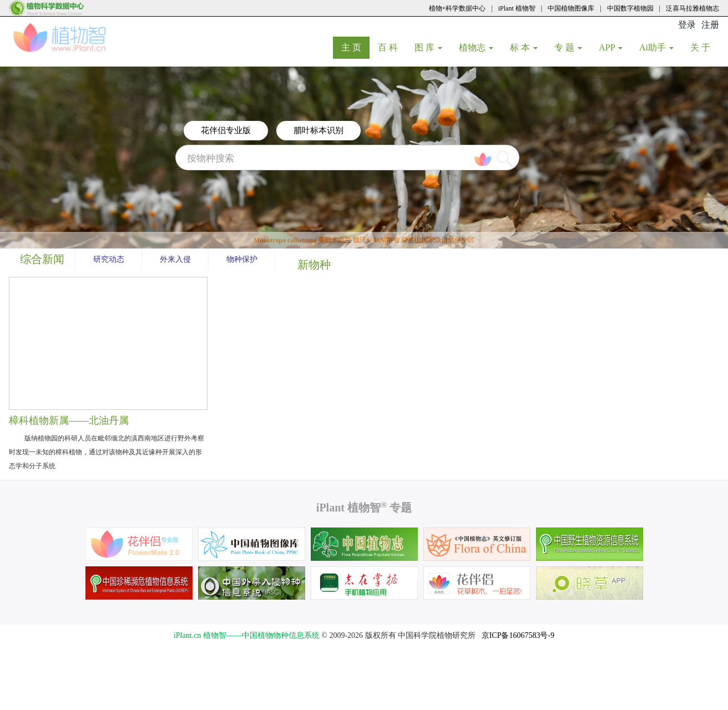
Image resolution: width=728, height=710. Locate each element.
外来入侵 (175, 259)
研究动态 (109, 259)
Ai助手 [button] (656, 47)
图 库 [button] (428, 47)
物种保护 (242, 259)
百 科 (392, 47)
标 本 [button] (524, 47)
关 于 (704, 47)
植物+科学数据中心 (457, 8)
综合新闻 (42, 259)
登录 (687, 25)
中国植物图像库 (571, 8)
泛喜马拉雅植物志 (692, 8)
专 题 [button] (568, 47)
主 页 (355, 47)
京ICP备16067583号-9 (518, 635)
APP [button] (611, 47)
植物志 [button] (476, 47)
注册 (710, 25)
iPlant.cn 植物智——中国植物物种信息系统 (247, 635)
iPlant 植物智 (517, 8)
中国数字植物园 (630, 8)
